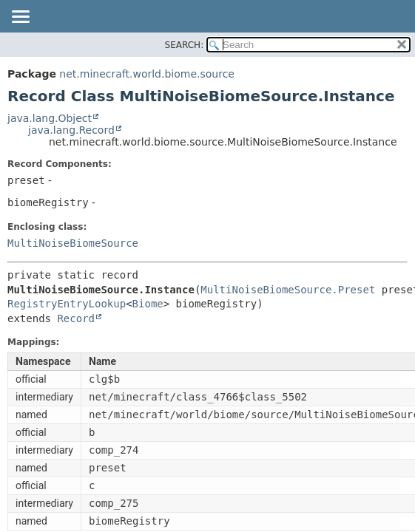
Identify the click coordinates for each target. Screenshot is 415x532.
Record (76, 318)
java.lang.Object (50, 118)
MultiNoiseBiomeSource (73, 243)
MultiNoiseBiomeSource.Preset (288, 290)
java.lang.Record (71, 130)
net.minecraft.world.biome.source (147, 74)
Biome (148, 304)
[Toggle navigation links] (20, 18)
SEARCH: (185, 45)
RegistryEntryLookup (67, 304)
